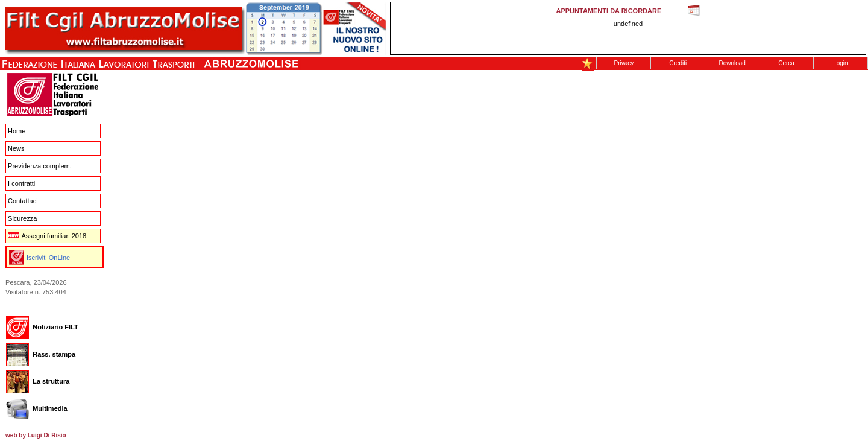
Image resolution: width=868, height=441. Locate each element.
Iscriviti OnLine (48, 258)
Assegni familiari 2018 (47, 236)
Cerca (786, 63)
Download (732, 63)
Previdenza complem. (40, 166)
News (16, 148)
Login (840, 63)
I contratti (21, 183)
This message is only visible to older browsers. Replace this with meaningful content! (628, 28)
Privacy (624, 63)
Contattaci (23, 201)
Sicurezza (22, 218)
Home (17, 131)
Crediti (678, 63)
